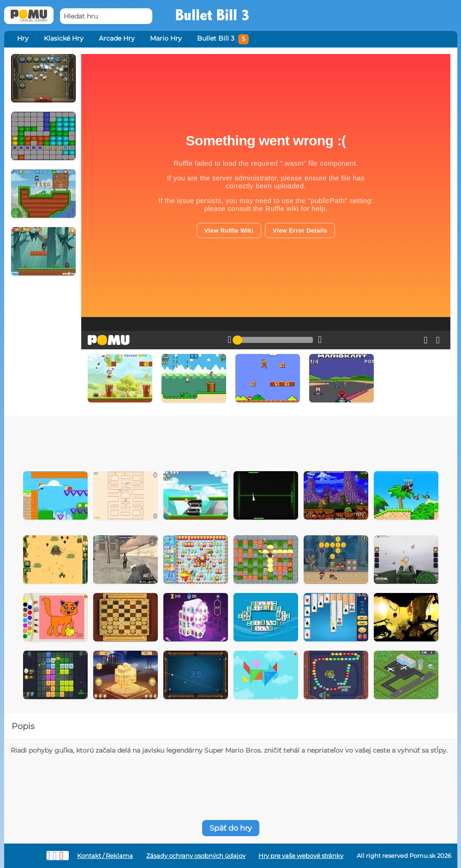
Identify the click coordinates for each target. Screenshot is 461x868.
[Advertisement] (231, 441)
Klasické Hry (64, 38)
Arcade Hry (117, 38)
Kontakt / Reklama (105, 856)
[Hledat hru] (106, 16)
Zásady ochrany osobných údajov (196, 856)
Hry (23, 38)
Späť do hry (231, 828)
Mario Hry (166, 38)
